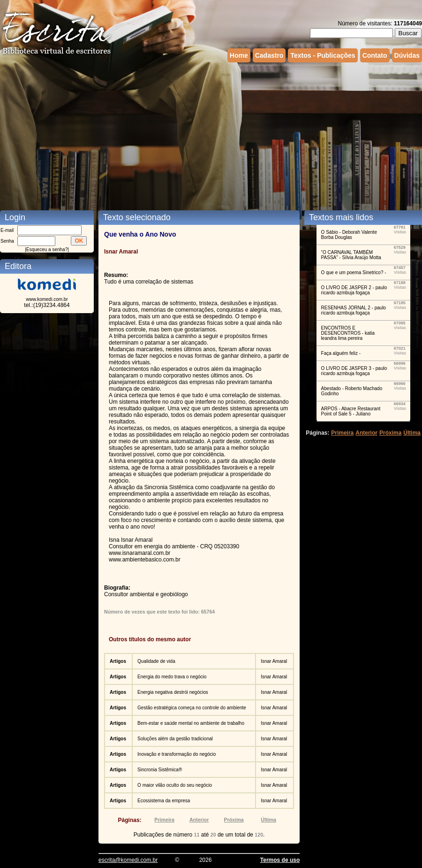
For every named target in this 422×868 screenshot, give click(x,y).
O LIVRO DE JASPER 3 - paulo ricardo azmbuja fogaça (354, 371)
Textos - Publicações (323, 55)
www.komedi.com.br (47, 299)
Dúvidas (407, 55)
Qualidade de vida (156, 661)
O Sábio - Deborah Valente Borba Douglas (349, 235)
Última (268, 820)
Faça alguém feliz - (341, 353)
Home (239, 55)
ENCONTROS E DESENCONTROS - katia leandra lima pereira (348, 333)
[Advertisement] (204, 135)
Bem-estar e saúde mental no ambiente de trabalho (191, 723)
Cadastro (269, 55)
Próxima (234, 820)
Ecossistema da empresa (164, 801)
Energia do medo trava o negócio (172, 677)
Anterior (199, 820)
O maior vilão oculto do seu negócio (175, 785)
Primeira (164, 820)
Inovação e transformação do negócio (177, 754)
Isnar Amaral (274, 661)
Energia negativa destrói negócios (173, 692)
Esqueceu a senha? (47, 250)
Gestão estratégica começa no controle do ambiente (192, 708)
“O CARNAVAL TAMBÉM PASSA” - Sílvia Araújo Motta (351, 255)
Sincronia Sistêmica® (160, 770)
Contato (375, 55)
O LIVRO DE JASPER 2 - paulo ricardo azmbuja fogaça (354, 290)
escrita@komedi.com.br (128, 860)
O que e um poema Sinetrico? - (354, 273)
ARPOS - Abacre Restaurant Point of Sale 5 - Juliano (351, 411)
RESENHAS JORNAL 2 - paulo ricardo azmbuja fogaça (354, 310)
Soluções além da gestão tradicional (175, 739)
